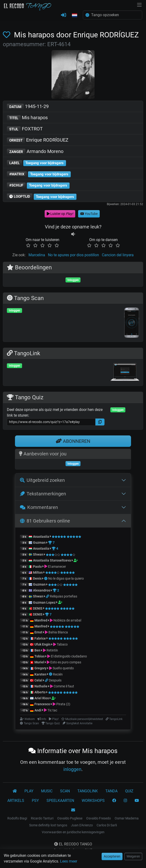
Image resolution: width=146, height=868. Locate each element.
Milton (38, 572)
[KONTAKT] (73, 810)
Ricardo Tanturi (42, 818)
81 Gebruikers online (45, 521)
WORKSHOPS (93, 801)
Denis (37, 578)
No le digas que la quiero (66, 578)
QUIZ (129, 791)
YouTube (89, 214)
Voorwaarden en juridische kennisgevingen (73, 832)
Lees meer (69, 861)
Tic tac (52, 710)
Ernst (38, 632)
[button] (75, 15)
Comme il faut (64, 686)
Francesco (42, 704)
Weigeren (133, 856)
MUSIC (47, 791)
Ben (37, 650)
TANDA (111, 791)
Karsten (40, 674)
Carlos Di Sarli (107, 825)
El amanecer (57, 567)
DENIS (38, 608)
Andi (38, 710)
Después (55, 680)
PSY (35, 801)
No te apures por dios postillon (73, 255)
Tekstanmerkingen (43, 494)
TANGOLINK (88, 791)
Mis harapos (27, 118)
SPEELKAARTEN (60, 801)
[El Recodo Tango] (15, 791)
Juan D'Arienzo (82, 825)
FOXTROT (25, 129)
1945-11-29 (28, 107)
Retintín (52, 650)
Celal (38, 680)
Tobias (40, 656)
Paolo (37, 567)
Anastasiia (41, 537)
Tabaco (62, 644)
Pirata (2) (63, 704)
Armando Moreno (35, 152)
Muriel (39, 662)
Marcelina (37, 255)
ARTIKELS (16, 801)
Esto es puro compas (66, 662)
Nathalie (41, 686)
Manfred (41, 620)
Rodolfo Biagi (17, 818)
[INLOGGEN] (64, 15)
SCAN (65, 791)
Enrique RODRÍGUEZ (38, 140)
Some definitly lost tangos (48, 825)
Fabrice (40, 638)
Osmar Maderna (127, 818)
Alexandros (42, 590)
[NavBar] (139, 4)
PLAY (29, 791)
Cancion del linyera (118, 255)
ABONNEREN (73, 441)
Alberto (40, 692)
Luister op (60, 214)
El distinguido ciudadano (69, 656)
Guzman (39, 542)
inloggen (72, 769)
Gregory (40, 668)
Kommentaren (39, 507)
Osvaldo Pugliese (70, 818)
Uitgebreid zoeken (42, 480)
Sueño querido (63, 668)
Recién (58, 674)
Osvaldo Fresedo (99, 818)
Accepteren (112, 856)
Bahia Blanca (58, 632)
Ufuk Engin (42, 644)
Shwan (38, 554)
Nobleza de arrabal (67, 620)
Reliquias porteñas (64, 596)
